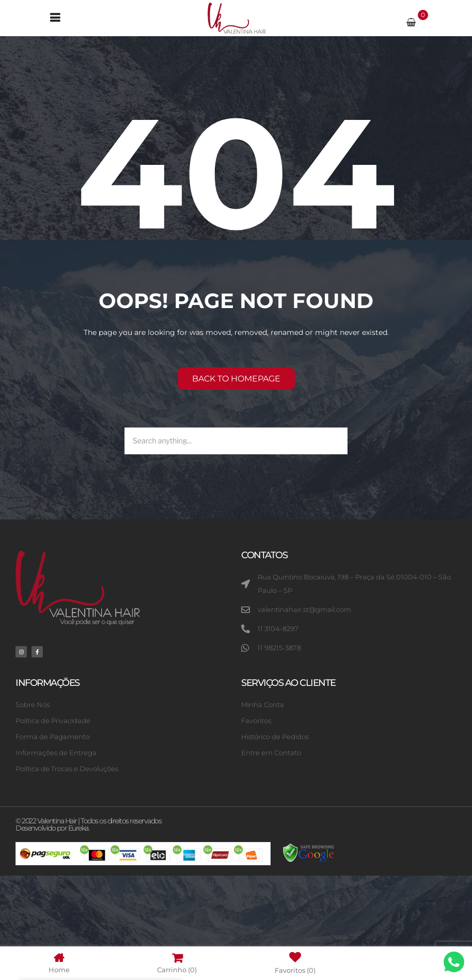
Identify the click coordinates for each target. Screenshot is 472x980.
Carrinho (177, 963)
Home (59, 963)
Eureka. (79, 828)
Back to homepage (236, 379)
